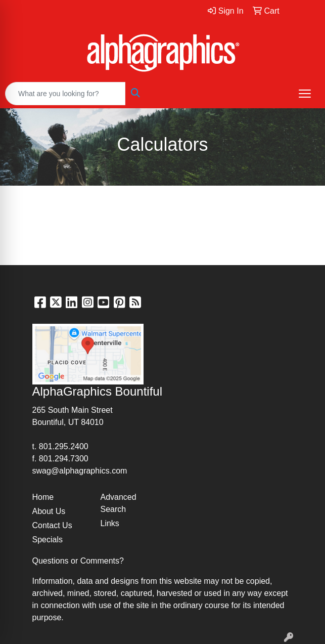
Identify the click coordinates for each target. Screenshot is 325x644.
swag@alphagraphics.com (80, 471)
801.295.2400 (64, 446)
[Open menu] (305, 94)
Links (110, 523)
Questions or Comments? (78, 561)
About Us (49, 511)
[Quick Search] (65, 94)
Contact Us (52, 525)
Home (43, 497)
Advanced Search (119, 503)
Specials (48, 540)
